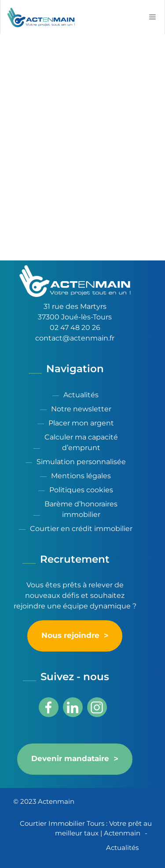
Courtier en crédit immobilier (81, 529)
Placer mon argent (81, 423)
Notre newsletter (81, 409)
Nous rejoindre (70, 636)
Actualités (81, 395)
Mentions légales (81, 476)
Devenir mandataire (70, 759)
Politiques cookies (81, 490)
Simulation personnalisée (81, 462)
